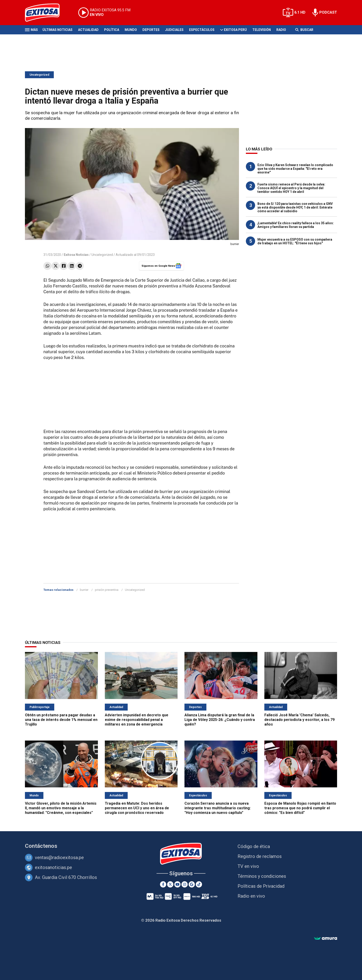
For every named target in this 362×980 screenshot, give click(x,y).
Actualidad (88, 30)
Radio (281, 30)
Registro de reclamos (260, 856)
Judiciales (174, 30)
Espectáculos (202, 30)
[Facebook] (163, 884)
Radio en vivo (251, 896)
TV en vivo (248, 866)
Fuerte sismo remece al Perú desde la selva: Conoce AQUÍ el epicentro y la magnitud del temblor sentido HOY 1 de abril (291, 188)
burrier (84, 590)
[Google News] (192, 884)
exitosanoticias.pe (53, 867)
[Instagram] (185, 884)
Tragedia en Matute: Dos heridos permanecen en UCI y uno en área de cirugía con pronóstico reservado (137, 808)
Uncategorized (39, 75)
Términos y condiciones (262, 876)
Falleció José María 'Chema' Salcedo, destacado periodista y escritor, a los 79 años (299, 720)
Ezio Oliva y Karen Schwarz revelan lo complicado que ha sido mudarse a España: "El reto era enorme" (295, 169)
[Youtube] (177, 884)
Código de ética (254, 846)
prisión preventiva (107, 590)
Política (112, 30)
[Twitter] (170, 884)
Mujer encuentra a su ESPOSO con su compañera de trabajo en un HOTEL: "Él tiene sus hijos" (295, 241)
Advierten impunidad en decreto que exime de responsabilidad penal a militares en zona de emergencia (137, 720)
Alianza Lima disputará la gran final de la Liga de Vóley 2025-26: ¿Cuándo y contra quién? (220, 720)
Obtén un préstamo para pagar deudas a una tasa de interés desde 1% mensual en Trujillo (61, 720)
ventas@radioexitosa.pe (59, 857)
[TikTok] (199, 884)
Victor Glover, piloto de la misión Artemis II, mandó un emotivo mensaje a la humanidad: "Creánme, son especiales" (61, 808)
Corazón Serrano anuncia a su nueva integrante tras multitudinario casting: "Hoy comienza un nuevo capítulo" (218, 808)
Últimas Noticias (57, 30)
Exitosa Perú (235, 30)
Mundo (131, 30)
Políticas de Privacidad (261, 886)
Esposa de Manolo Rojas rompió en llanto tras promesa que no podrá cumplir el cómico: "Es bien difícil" (300, 808)
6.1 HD (300, 12)
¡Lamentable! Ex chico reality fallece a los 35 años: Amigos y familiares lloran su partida (296, 225)
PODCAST (328, 12)
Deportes (151, 30)
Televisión (262, 30)
